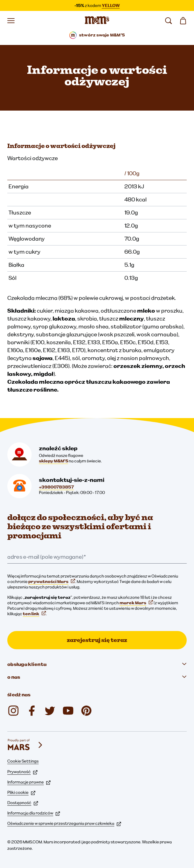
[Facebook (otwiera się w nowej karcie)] (32, 711)
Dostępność (23, 803)
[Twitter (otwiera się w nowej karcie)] (50, 711)
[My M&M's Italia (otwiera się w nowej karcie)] (86, 711)
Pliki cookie (21, 792)
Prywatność (22, 772)
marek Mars (136, 603)
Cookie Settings (23, 761)
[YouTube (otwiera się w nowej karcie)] (68, 711)
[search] (168, 21)
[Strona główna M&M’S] (97, 21)
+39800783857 (56, 487)
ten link (34, 614)
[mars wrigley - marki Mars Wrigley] (26, 745)
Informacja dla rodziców (34, 813)
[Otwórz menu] (11, 21)
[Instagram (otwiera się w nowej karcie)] (13, 711)
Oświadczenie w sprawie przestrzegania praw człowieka (64, 823)
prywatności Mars (52, 582)
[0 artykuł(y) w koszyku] (183, 21)
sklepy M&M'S (54, 461)
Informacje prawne (29, 782)
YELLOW (111, 5)
